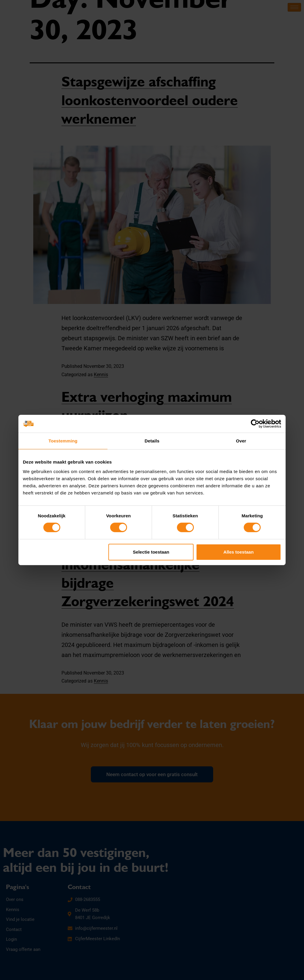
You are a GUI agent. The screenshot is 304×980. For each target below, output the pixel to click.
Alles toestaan (239, 552)
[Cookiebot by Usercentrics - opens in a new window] (255, 424)
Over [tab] (241, 441)
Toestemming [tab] (63, 441)
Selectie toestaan (151, 552)
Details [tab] (152, 441)
